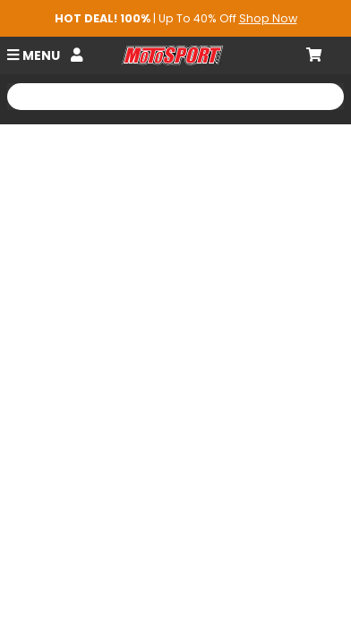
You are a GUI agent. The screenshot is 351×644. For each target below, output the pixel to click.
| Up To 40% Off (176, 18)
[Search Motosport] (175, 97)
